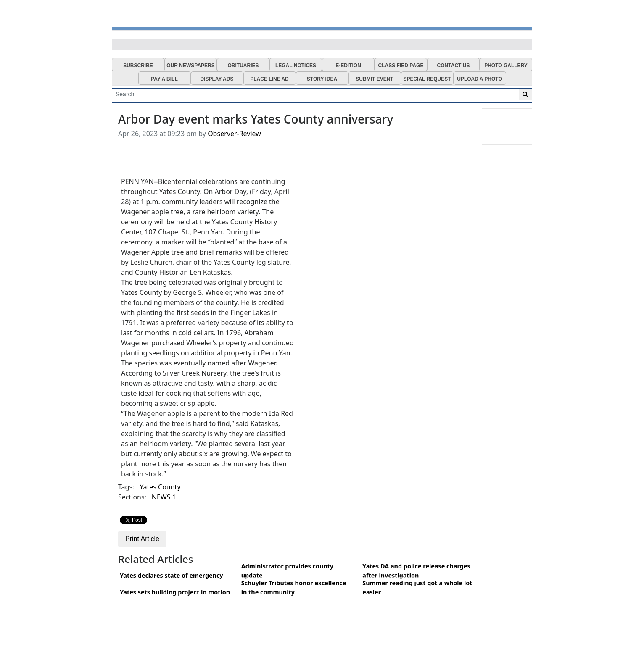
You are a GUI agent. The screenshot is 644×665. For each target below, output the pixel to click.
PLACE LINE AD (269, 79)
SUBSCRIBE (138, 66)
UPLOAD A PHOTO (480, 79)
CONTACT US (454, 66)
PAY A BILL (164, 79)
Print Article (142, 539)
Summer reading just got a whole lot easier (417, 587)
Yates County (160, 487)
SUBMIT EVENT (374, 79)
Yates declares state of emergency (172, 575)
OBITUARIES (243, 66)
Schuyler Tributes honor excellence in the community (294, 587)
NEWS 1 (164, 497)
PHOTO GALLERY (506, 66)
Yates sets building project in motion (175, 592)
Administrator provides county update (287, 571)
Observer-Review (234, 134)
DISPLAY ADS (217, 79)
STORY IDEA (322, 79)
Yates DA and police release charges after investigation (416, 571)
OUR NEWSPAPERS (190, 66)
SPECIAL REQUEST (427, 79)
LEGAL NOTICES (296, 66)
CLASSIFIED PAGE (401, 66)
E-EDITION (348, 66)
